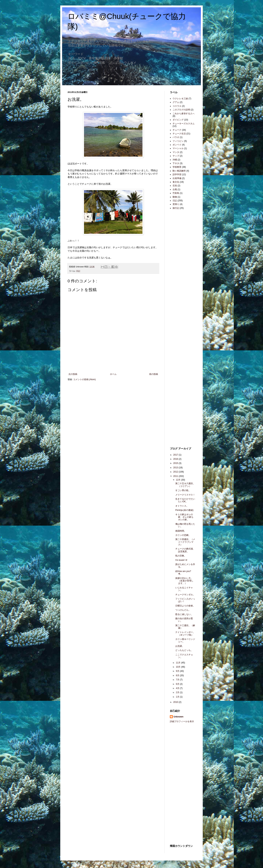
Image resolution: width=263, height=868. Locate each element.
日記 (78, 271)
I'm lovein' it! (181, 560)
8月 (178, 675)
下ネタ (176, 163)
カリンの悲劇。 (183, 535)
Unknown (178, 717)
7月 (178, 680)
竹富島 (176, 193)
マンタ (176, 152)
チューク (177, 130)
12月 (179, 480)
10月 (179, 667)
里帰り (176, 204)
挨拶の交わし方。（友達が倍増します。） (184, 581)
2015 (176, 463)
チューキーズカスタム (184, 124)
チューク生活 (179, 134)
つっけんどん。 (183, 610)
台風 (175, 189)
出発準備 (177, 178)
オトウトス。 (182, 506)
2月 (178, 692)
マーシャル (178, 148)
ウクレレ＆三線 (180, 99)
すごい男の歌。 (183, 490)
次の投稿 (73, 374)
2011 (176, 476)
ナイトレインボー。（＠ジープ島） (185, 633)
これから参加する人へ (184, 114)
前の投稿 (154, 374)
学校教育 (177, 167)
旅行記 (176, 208)
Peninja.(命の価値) (184, 510)
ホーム (113, 374)
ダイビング (178, 120)
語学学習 (177, 174)
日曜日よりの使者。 (185, 606)
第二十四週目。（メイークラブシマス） (185, 542)
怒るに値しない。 (184, 614)
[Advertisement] (181, 270)
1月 (178, 697)
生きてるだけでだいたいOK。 (185, 500)
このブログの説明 (181, 110)
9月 (178, 671)
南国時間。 (181, 531)
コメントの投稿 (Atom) (84, 379)
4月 (178, 688)
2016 (176, 459)
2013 (176, 468)
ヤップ (176, 156)
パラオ (176, 137)
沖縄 (175, 160)
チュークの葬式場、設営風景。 (185, 550)
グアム (176, 102)
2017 (176, 455)
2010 (176, 702)
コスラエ (177, 106)
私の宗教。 (181, 556)
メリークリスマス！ (185, 495)
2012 (176, 472)
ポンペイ (177, 145)
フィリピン (178, 141)
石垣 (175, 186)
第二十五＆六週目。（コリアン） (185, 485)
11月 (179, 663)
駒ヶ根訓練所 (179, 171)
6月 (178, 684)
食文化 (176, 182)
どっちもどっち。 (184, 650)
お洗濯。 (180, 646)
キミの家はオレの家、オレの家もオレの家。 (184, 517)
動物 (175, 197)
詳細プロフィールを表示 (182, 721)
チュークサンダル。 (185, 595)
